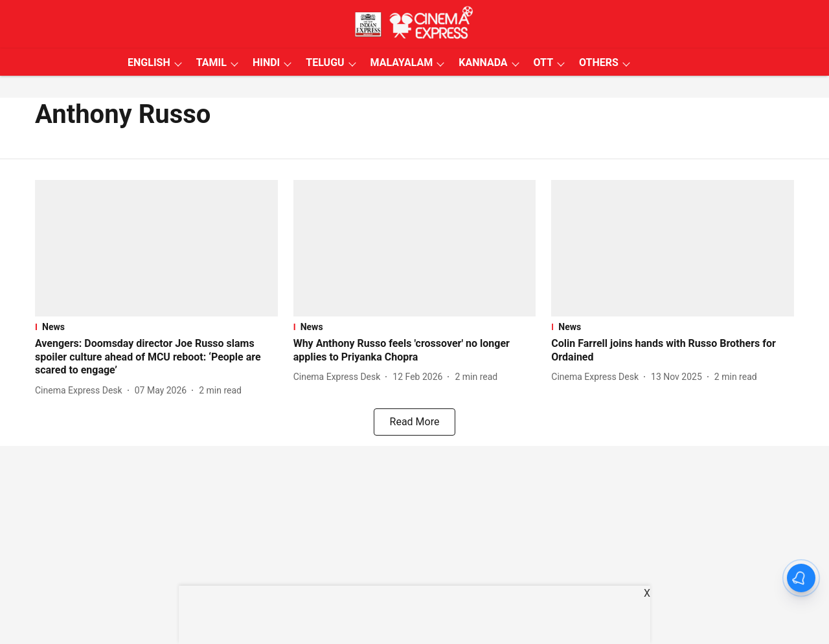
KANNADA (483, 62)
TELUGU (325, 62)
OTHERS (599, 62)
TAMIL (211, 62)
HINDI (266, 62)
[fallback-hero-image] (156, 248)
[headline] (156, 357)
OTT (543, 62)
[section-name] (156, 327)
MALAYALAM (402, 62)
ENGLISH (149, 62)
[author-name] (81, 391)
